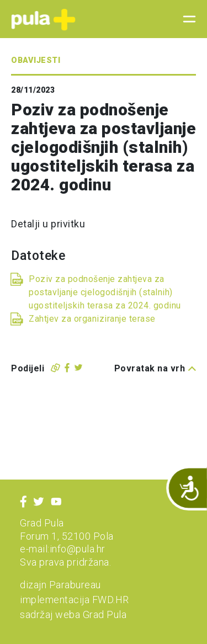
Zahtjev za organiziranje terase (92, 319)
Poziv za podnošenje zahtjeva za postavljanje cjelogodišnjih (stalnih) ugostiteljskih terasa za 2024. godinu (105, 292)
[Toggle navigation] (186, 19)
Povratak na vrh (155, 368)
